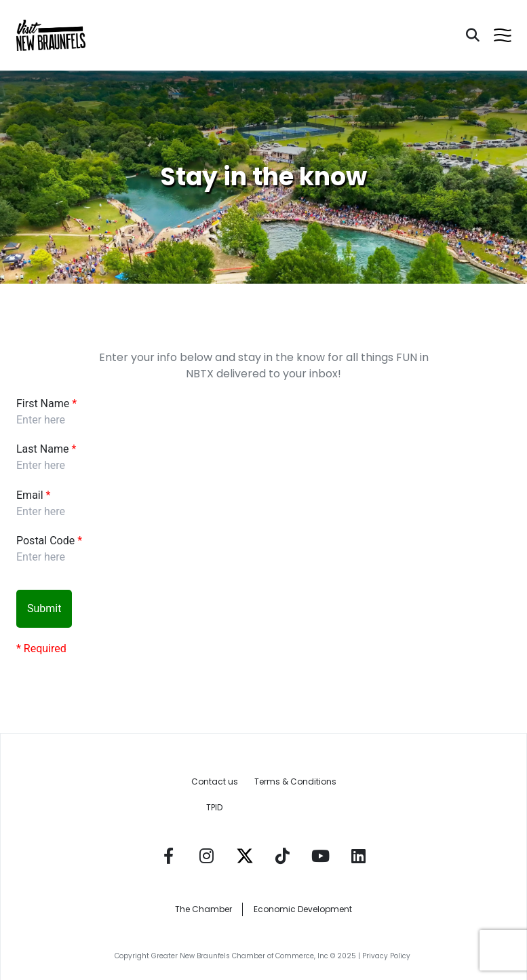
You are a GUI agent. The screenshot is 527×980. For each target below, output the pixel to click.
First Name (43, 403)
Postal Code (45, 541)
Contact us (215, 781)
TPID (214, 807)
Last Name (42, 449)
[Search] (473, 35)
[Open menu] (503, 35)
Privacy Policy (387, 956)
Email (30, 495)
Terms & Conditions (295, 781)
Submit (44, 608)
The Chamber (203, 909)
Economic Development (303, 909)
